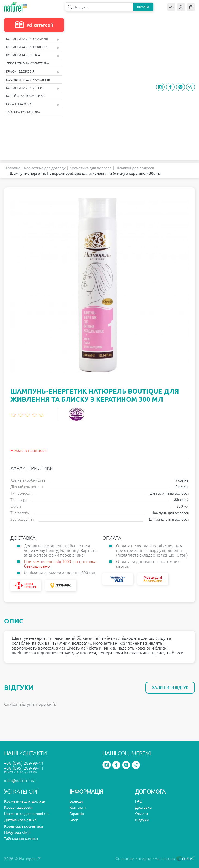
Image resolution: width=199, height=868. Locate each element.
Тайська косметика (23, 112)
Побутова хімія (33, 104)
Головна (13, 168)
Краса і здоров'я (33, 72)
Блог (74, 820)
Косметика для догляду (45, 168)
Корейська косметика (25, 96)
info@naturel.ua (20, 780)
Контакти (78, 807)
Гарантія (77, 814)
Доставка (143, 807)
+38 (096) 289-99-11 (24, 763)
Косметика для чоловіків (28, 79)
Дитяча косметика (20, 820)
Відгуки (142, 820)
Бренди (76, 801)
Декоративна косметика (28, 63)
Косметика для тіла (33, 55)
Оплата (141, 814)
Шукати (143, 7)
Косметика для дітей (33, 88)
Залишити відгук (170, 688)
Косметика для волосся (33, 47)
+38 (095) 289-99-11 (24, 768)
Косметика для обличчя (33, 39)
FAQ (139, 801)
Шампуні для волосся (135, 168)
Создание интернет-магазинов (155, 858)
